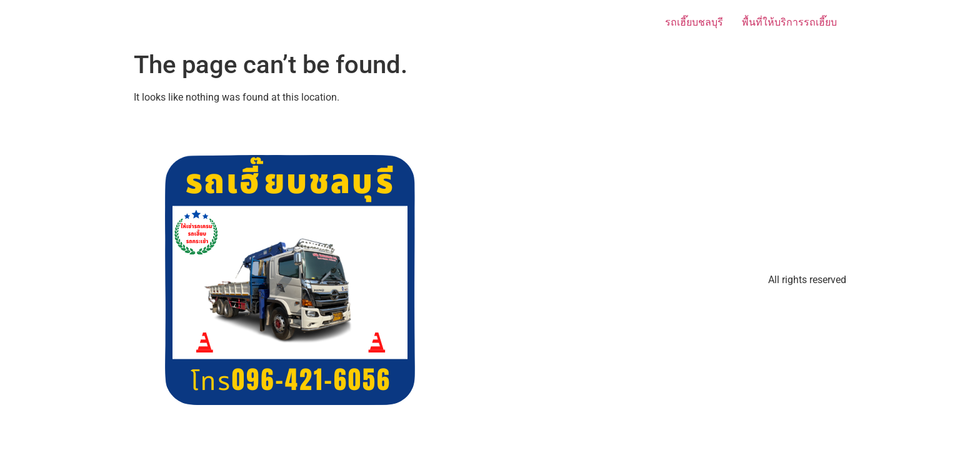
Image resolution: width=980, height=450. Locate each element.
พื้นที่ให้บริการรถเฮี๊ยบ (789, 22)
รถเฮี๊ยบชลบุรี (694, 22)
